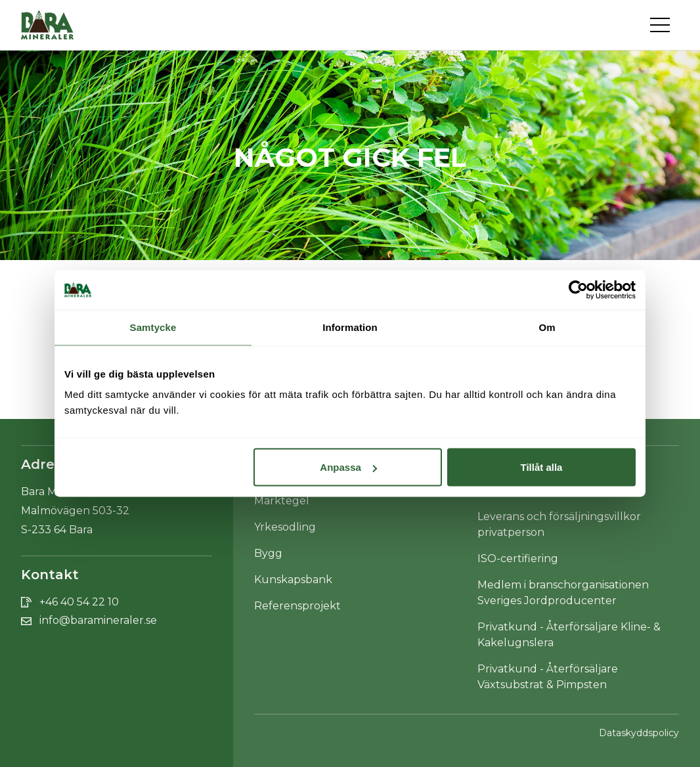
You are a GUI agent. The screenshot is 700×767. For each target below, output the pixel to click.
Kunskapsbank (293, 580)
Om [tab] (547, 327)
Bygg (268, 553)
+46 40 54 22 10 (79, 602)
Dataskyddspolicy (639, 733)
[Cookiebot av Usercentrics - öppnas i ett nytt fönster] (578, 290)
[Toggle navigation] (665, 25)
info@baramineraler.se (98, 620)
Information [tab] (350, 327)
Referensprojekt (297, 606)
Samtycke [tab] (153, 327)
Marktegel (282, 501)
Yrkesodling (285, 527)
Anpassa (348, 467)
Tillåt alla (541, 467)
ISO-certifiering (518, 559)
